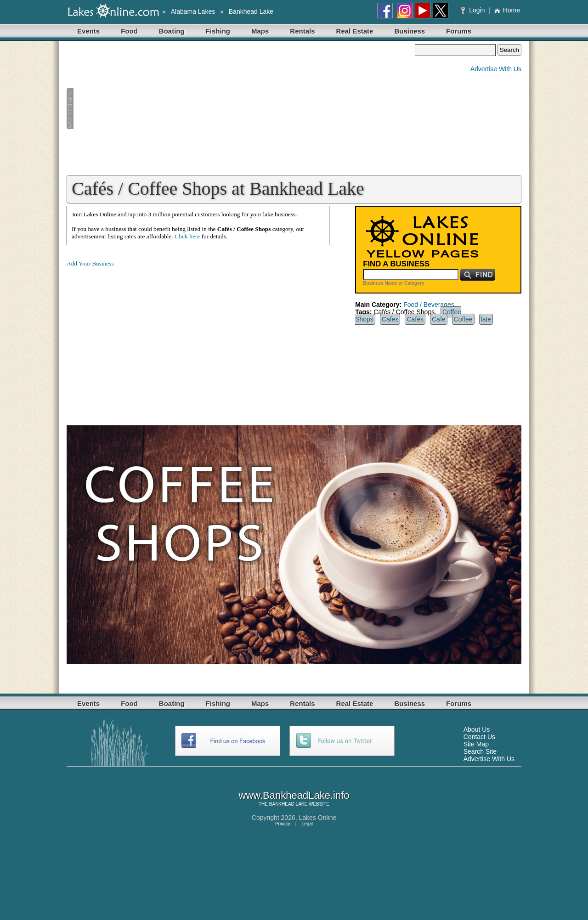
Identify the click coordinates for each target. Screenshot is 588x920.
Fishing (218, 31)
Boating (172, 31)
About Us (477, 729)
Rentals (302, 31)
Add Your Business (90, 263)
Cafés (415, 319)
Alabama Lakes (193, 11)
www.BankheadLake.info (294, 795)
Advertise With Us (496, 69)
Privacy (283, 824)
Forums (459, 31)
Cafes (390, 319)
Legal (307, 824)
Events (88, 31)
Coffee (463, 319)
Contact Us (479, 737)
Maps (260, 31)
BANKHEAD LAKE (288, 804)
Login (474, 10)
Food (129, 31)
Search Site (480, 751)
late (486, 319)
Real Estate (355, 31)
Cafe (439, 319)
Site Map (476, 744)
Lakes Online (318, 818)
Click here (187, 236)
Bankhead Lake (251, 11)
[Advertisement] (241, 108)
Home (507, 10)
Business (410, 31)
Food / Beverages (429, 305)
